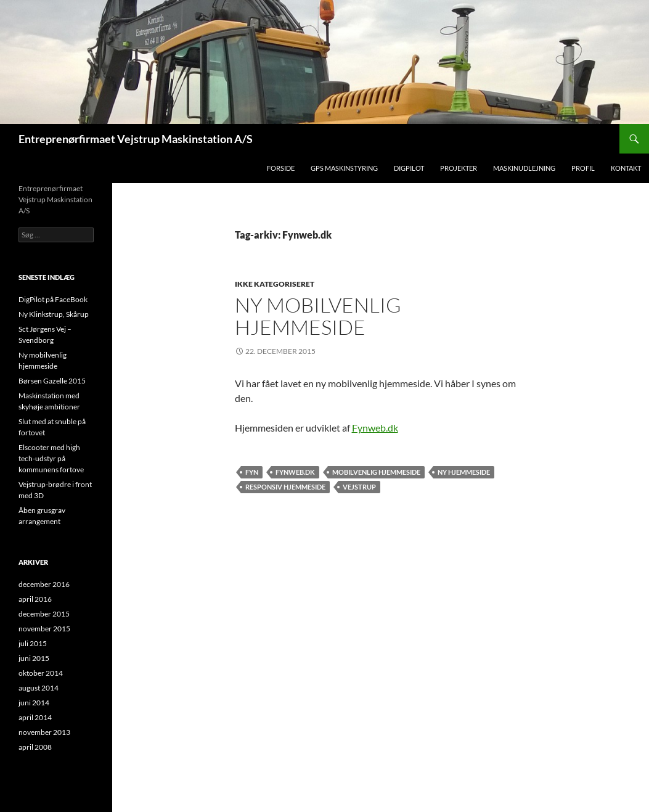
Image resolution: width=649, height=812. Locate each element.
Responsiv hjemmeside (285, 487)
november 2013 (44, 732)
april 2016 (35, 599)
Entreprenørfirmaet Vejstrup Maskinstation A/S (136, 139)
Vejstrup (359, 487)
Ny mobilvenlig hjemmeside (318, 316)
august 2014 (39, 688)
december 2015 (44, 614)
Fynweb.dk (375, 428)
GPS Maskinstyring (344, 168)
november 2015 (44, 629)
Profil (583, 168)
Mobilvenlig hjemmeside (376, 472)
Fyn (252, 472)
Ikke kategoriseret (275, 284)
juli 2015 (33, 643)
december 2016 (44, 584)
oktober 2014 (41, 673)
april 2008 (35, 747)
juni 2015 (34, 658)
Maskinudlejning (524, 168)
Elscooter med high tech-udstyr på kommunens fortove (51, 458)
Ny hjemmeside (464, 472)
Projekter (459, 168)
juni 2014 (34, 703)
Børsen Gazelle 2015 (52, 381)
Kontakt (626, 168)
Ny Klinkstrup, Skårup (54, 314)
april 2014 (35, 717)
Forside (281, 168)
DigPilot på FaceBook (53, 299)
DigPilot (409, 168)
